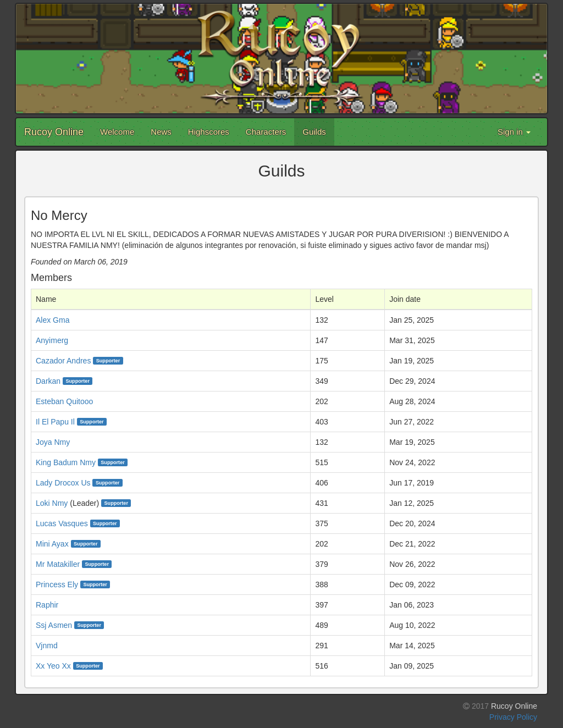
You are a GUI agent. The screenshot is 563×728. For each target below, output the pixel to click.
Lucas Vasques (62, 523)
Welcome (117, 132)
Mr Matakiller (58, 564)
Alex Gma (53, 320)
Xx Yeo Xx (53, 666)
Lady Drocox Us (63, 483)
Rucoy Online (54, 132)
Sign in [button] (514, 132)
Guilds (314, 132)
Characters (266, 132)
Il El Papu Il (55, 422)
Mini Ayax (52, 544)
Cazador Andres (63, 361)
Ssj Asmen (54, 625)
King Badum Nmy (66, 462)
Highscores (209, 132)
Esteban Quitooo (64, 401)
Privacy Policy (513, 717)
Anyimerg (52, 340)
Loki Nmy (52, 503)
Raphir (47, 605)
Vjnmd (47, 646)
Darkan (48, 381)
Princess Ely (57, 584)
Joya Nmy (53, 442)
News (161, 132)
